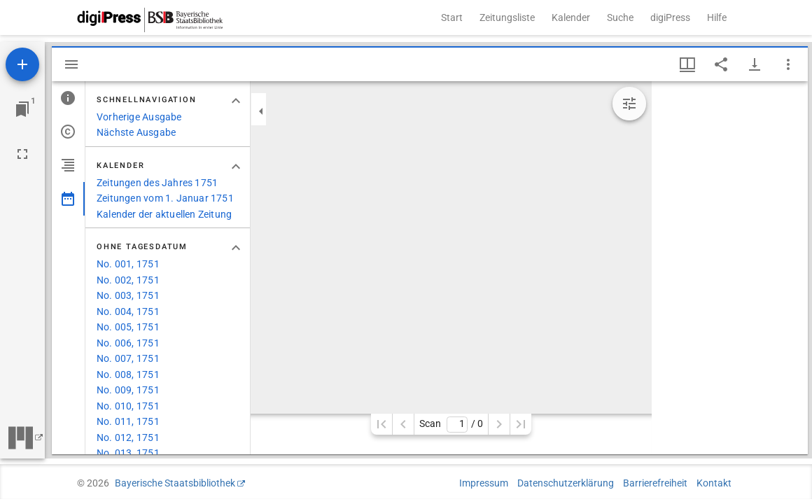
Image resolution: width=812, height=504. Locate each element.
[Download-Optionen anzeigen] (755, 64)
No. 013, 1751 (128, 453)
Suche (620, 17)
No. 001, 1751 (128, 264)
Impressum (484, 483)
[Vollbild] (22, 154)
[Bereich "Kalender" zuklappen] (236, 167)
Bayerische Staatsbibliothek (175, 483)
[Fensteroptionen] (788, 64)
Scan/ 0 (451, 425)
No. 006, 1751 (128, 343)
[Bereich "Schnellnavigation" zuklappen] (236, 101)
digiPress (670, 17)
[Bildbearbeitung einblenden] (629, 104)
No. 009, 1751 (128, 390)
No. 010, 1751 (128, 406)
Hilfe (717, 17)
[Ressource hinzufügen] (22, 64)
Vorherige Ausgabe (139, 117)
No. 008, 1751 (128, 374)
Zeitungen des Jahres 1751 (157, 183)
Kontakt (714, 483)
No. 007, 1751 (128, 358)
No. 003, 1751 (128, 295)
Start (452, 17)
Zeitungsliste (507, 17)
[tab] (68, 98)
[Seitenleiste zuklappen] (261, 111)
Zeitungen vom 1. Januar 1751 (165, 198)
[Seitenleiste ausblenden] (71, 64)
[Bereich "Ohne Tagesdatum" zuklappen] (236, 248)
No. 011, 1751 (128, 421)
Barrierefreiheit (655, 483)
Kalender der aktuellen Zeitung (164, 214)
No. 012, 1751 (128, 437)
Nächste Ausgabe (136, 132)
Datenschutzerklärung (566, 483)
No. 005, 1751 (128, 327)
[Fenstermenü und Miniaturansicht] (687, 64)
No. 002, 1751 (128, 280)
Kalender (571, 17)
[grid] (730, 268)
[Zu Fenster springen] (22, 109)
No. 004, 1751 (128, 311)
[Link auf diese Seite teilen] (721, 64)
